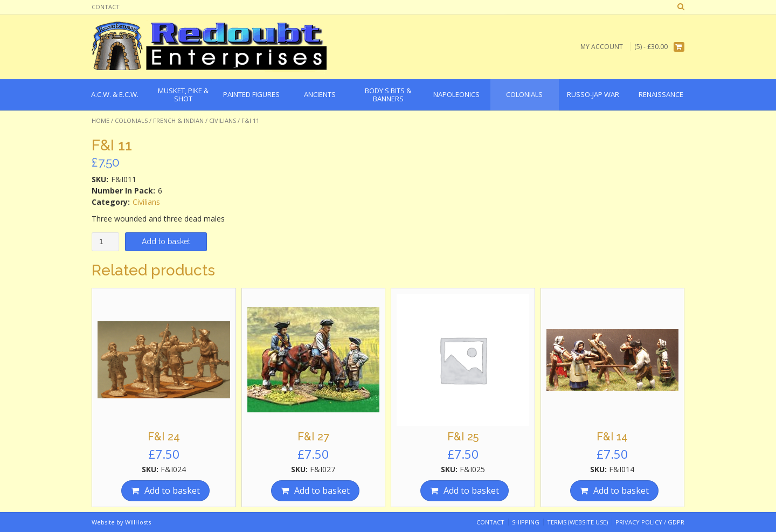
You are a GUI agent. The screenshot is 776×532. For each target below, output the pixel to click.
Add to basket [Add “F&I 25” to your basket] (471, 490)
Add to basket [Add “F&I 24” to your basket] (172, 490)
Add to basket (166, 241)
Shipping (526, 522)
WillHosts (138, 522)
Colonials (131, 120)
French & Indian (178, 120)
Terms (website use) (577, 522)
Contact (106, 7)
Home (101, 120)
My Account (602, 47)
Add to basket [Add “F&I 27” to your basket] (322, 490)
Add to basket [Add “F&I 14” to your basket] (621, 490)
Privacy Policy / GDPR (650, 522)
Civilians (223, 120)
